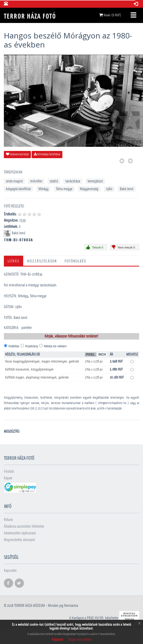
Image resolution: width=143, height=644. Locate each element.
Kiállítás (14, 346)
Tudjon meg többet (80, 640)
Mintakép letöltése (47, 154)
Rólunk (8, 520)
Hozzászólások (42, 261)
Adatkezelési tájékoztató (20, 533)
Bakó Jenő (127, 189)
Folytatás (57, 640)
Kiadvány (32, 346)
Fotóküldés (75, 261)
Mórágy (43, 189)
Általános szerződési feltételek (24, 526)
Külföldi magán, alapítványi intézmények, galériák (37, 377)
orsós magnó (14, 181)
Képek (8, 478)
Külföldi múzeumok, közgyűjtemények (29, 369)
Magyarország (89, 189)
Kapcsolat (10, 571)
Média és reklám (55, 346)
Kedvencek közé (17, 154)
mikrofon (36, 181)
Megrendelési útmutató (19, 540)
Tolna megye (64, 189)
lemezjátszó (95, 181)
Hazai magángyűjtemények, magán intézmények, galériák (42, 361)
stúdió (54, 181)
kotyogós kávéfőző (18, 189)
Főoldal (9, 472)
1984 (109, 189)
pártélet (27, 328)
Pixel (91, 355)
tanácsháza (73, 181)
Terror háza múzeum (30, 606)
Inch (102, 355)
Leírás (14, 261)
